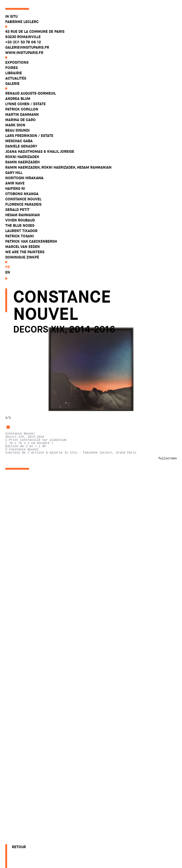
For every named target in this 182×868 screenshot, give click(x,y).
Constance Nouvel (23, 199)
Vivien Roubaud (20, 220)
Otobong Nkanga (22, 194)
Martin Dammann (22, 114)
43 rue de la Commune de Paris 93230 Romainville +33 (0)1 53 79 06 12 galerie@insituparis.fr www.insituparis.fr (35, 42)
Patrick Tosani (20, 236)
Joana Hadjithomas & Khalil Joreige (40, 151)
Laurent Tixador (21, 231)
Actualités (16, 78)
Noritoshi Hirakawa (24, 178)
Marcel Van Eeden (23, 247)
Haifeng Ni (15, 188)
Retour (19, 847)
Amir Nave (15, 183)
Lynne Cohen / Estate (25, 104)
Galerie (12, 84)
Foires (11, 68)
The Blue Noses (20, 225)
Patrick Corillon (22, 109)
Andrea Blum (18, 99)
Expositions (17, 62)
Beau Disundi (17, 130)
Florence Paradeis (23, 204)
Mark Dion (15, 125)
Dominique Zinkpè (22, 257)
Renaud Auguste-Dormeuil (31, 93)
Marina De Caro (20, 120)
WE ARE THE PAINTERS (25, 252)
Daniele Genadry (21, 146)
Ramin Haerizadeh (22, 162)
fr (8, 267)
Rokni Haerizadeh (22, 157)
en (8, 272)
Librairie (14, 73)
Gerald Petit (17, 210)
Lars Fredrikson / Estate (29, 136)
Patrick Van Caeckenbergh (31, 241)
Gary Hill (14, 173)
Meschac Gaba (19, 141)
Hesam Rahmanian (23, 215)
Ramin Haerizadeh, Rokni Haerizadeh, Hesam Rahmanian (58, 167)
